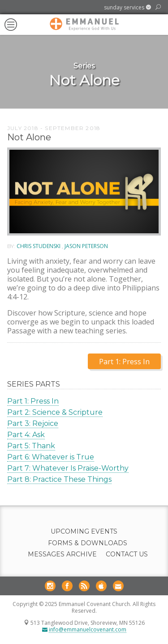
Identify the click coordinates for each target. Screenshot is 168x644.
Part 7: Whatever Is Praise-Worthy (68, 468)
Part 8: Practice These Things (59, 479)
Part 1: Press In (33, 401)
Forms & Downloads (88, 543)
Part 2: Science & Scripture (55, 412)
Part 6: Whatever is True (51, 457)
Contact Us (127, 554)
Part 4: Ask (26, 435)
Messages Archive (62, 554)
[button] (127, 8)
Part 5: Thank (31, 446)
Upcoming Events (84, 532)
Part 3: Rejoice (33, 423)
